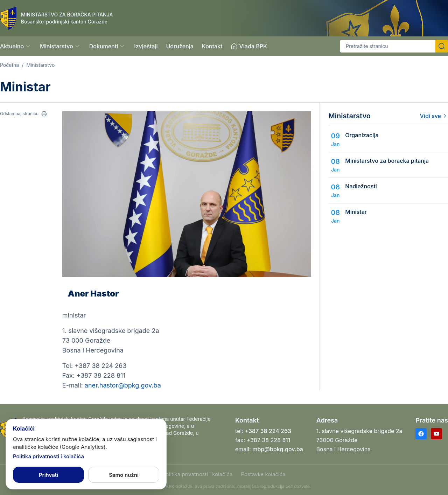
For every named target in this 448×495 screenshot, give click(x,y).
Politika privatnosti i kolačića (197, 474)
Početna (9, 65)
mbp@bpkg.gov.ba (278, 449)
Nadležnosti (361, 186)
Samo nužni (124, 475)
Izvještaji (146, 46)
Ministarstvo (40, 65)
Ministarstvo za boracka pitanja (387, 161)
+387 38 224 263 (268, 431)
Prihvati (48, 475)
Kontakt (212, 46)
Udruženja (180, 46)
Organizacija (362, 135)
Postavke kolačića (263, 474)
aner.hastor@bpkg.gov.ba (123, 385)
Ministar (356, 212)
